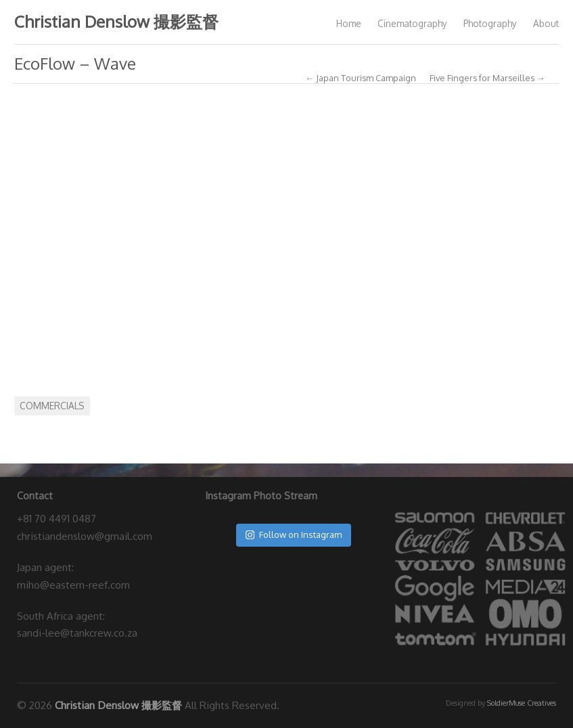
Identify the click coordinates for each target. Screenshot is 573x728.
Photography (490, 23)
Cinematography (412, 23)
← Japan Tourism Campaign (361, 78)
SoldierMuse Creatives (522, 703)
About (546, 23)
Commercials (52, 406)
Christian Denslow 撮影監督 (116, 21)
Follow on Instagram (294, 534)
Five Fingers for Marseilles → (487, 78)
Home (349, 23)
